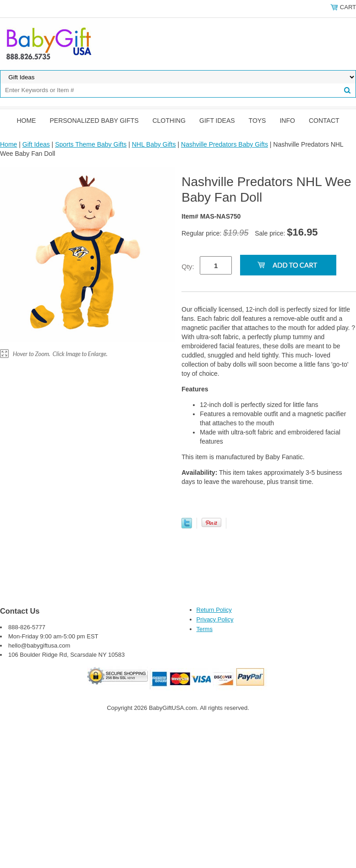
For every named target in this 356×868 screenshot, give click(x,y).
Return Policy (214, 610)
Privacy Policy (215, 619)
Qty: (188, 266)
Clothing (169, 121)
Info (287, 121)
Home (26, 121)
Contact (324, 121)
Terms (205, 629)
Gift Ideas (217, 121)
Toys (257, 121)
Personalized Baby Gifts (94, 121)
